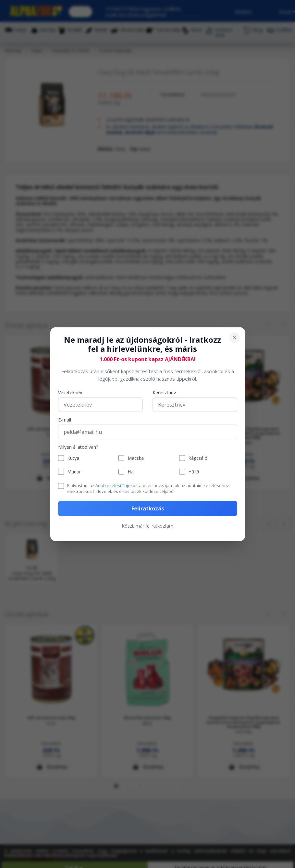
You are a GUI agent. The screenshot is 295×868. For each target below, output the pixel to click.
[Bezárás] (235, 337)
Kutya (73, 458)
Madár (74, 472)
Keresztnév (164, 393)
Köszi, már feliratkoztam (147, 526)
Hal (131, 472)
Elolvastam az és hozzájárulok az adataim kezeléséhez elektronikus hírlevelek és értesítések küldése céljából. (148, 488)
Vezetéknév (70, 393)
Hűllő (194, 472)
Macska (136, 458)
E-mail (65, 420)
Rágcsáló (198, 458)
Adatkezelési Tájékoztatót (121, 485)
